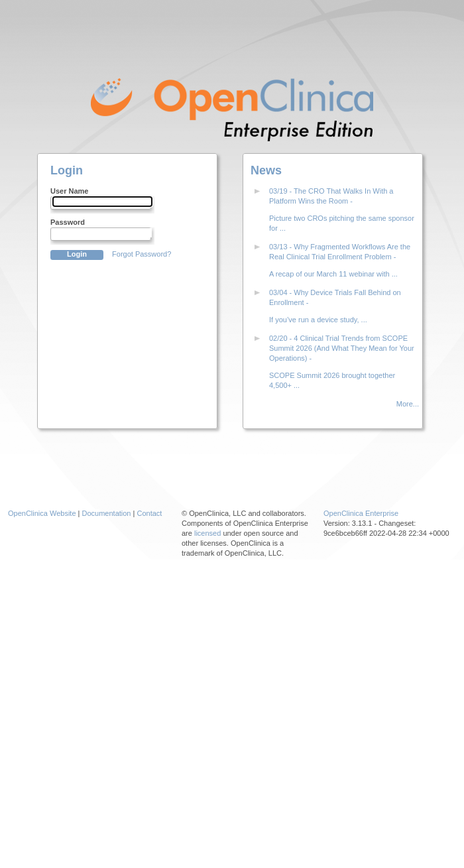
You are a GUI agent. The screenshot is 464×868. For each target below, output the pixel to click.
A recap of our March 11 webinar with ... (333, 274)
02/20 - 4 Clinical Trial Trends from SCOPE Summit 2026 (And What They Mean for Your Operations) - (342, 348)
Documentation (107, 513)
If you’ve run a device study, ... (318, 320)
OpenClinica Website (42, 513)
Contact (149, 513)
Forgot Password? (142, 254)
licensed (207, 533)
